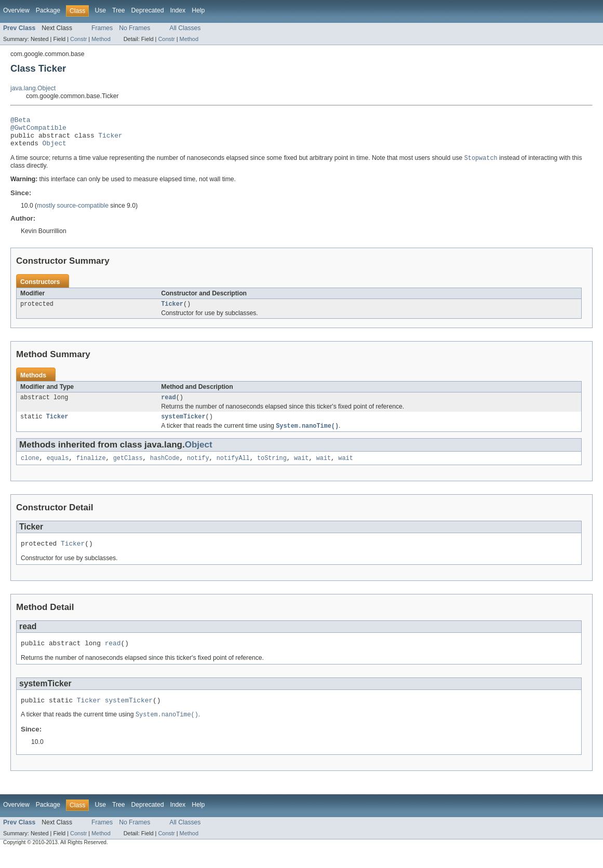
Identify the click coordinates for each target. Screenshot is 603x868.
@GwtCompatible (38, 130)
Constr (78, 39)
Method (101, 39)
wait (301, 469)
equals (58, 469)
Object (55, 149)
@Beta (20, 121)
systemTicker (183, 426)
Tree (119, 10)
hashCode (165, 469)
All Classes (185, 28)
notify (198, 469)
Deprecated (148, 10)
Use (100, 10)
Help (198, 10)
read (168, 406)
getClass (128, 469)
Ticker (110, 140)
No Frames (135, 28)
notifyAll (233, 469)
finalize (91, 469)
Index (178, 10)
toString (272, 469)
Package (48, 10)
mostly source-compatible (73, 212)
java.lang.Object (33, 88)
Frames (102, 28)
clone (30, 469)
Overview (16, 10)
